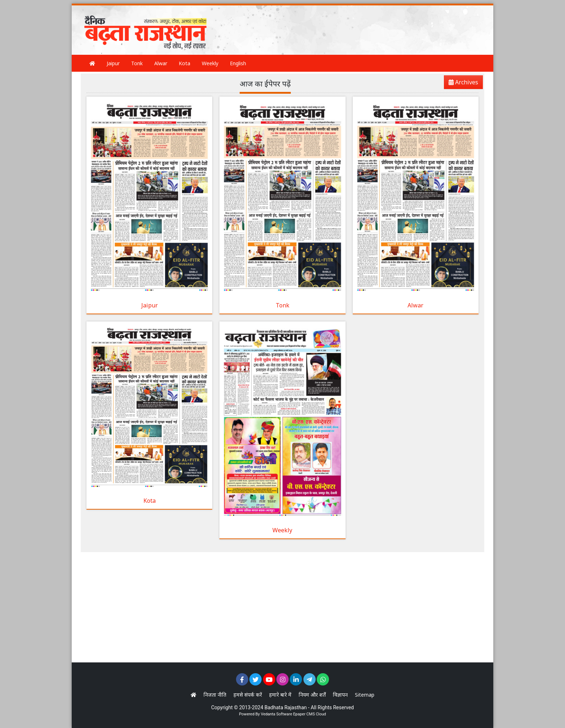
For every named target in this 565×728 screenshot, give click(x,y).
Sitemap (365, 695)
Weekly (210, 63)
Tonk (137, 63)
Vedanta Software (277, 714)
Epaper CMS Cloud (309, 714)
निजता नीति (215, 695)
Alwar (161, 63)
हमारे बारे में (280, 695)
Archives (461, 83)
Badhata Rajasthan (286, 707)
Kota (184, 63)
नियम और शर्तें (312, 695)
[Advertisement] (349, 23)
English (238, 63)
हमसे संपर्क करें (248, 695)
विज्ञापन (340, 695)
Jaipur (113, 63)
